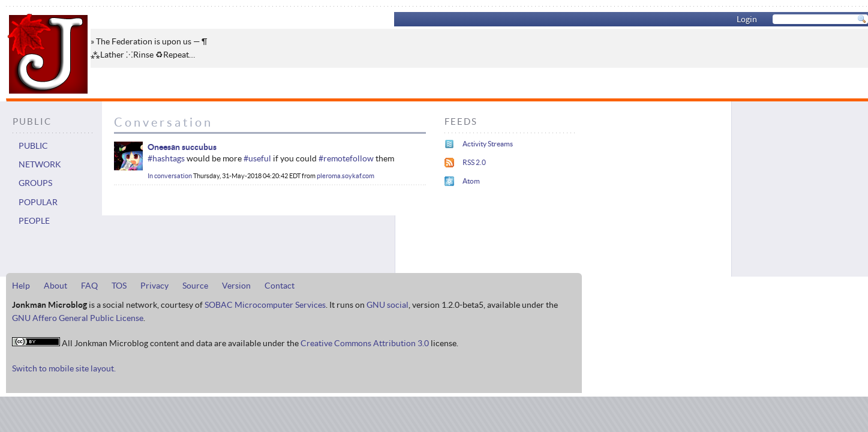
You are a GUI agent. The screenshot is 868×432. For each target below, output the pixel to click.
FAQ (89, 286)
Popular (38, 202)
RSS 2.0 (474, 162)
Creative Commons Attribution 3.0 (365, 343)
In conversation (170, 176)
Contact (280, 286)
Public (33, 146)
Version (236, 286)
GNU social (388, 305)
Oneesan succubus (182, 147)
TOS (119, 286)
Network (40, 164)
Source (195, 286)
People (34, 221)
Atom (471, 181)
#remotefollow (346, 158)
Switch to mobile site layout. (64, 368)
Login (747, 19)
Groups (35, 183)
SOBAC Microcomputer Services (265, 305)
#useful (257, 158)
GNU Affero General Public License (78, 318)
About (55, 286)
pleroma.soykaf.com (346, 176)
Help (21, 286)
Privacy (154, 286)
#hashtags (166, 158)
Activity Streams (488, 144)
